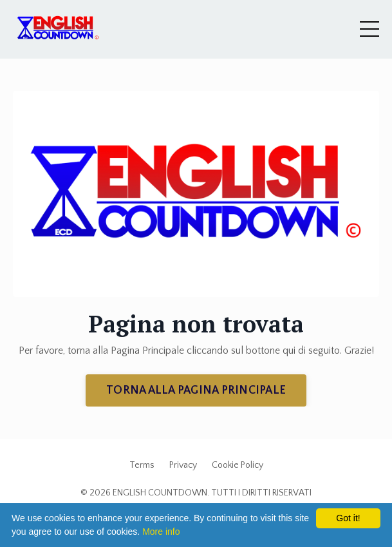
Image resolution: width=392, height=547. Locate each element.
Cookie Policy (238, 465)
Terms (142, 465)
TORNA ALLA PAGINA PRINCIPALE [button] (196, 390)
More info (161, 532)
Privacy (183, 465)
